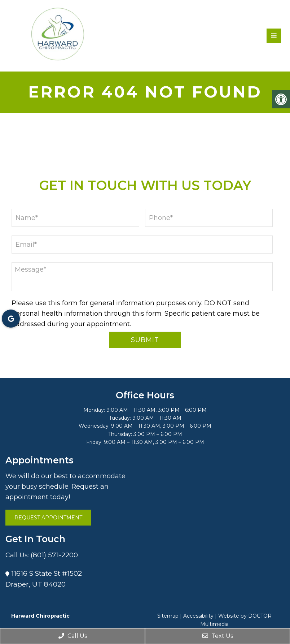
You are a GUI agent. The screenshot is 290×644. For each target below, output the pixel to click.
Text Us (218, 636)
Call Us (73, 636)
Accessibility (198, 616)
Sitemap (168, 616)
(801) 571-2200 (54, 555)
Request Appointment (48, 518)
